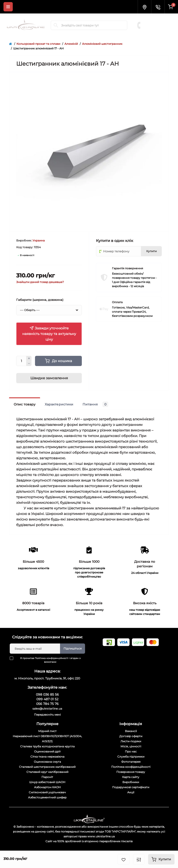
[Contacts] (158, 7)
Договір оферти (131, 736)
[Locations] (144, 7)
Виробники (131, 782)
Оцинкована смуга (47, 762)
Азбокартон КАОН (47, 787)
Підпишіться (73, 648)
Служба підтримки (131, 757)
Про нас (131, 751)
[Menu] (8, 7)
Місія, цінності (131, 746)
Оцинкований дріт (47, 751)
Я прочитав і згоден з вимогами (48, 660)
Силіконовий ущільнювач (47, 792)
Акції (131, 792)
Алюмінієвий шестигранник (102, 44)
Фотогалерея (131, 762)
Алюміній (71, 44)
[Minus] (29, 364)
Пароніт (47, 777)
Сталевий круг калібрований (47, 772)
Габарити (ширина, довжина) (40, 300)
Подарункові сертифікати (131, 787)
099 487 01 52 (157, 23)
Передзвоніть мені (47, 715)
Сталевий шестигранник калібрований (47, 767)
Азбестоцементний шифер (47, 797)
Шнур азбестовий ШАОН (47, 782)
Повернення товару (131, 772)
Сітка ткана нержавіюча (47, 757)
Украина (39, 240)
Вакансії (131, 731)
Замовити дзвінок (158, 32)
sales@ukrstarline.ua (47, 709)
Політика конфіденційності (51, 658)
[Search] (56, 25)
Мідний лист (47, 731)
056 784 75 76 (157, 27)
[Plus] (29, 358)
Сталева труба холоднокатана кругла (47, 746)
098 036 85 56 (157, 18)
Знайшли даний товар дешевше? (40, 282)
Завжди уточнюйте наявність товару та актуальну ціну (49, 334)
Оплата (117, 302)
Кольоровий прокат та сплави (38, 44)
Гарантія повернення (127, 268)
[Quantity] (21, 361)
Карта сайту (131, 777)
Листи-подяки (131, 741)
